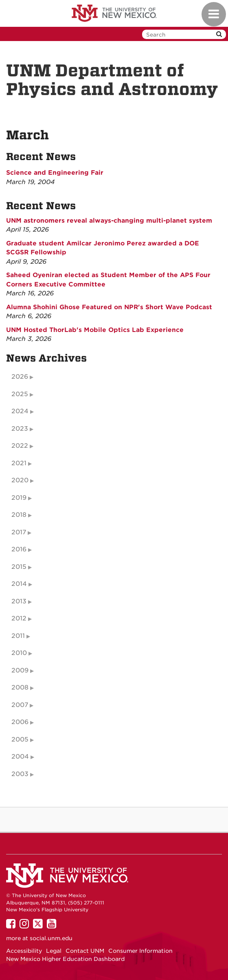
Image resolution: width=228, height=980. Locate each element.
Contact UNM (85, 951)
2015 (19, 567)
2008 (20, 687)
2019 (19, 498)
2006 (20, 722)
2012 (19, 618)
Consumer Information (140, 951)
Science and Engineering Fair (55, 173)
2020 (20, 480)
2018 (19, 515)
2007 (20, 705)
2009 (20, 670)
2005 (20, 739)
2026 (20, 377)
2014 (19, 584)
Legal (54, 951)
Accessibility (24, 951)
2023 (20, 429)
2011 (18, 636)
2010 (19, 653)
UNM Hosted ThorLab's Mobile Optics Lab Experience (95, 330)
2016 (19, 549)
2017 (19, 532)
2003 (20, 774)
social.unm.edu (51, 938)
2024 (20, 411)
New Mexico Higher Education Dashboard (65, 959)
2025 (20, 394)
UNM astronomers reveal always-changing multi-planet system (109, 221)
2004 (20, 757)
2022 (20, 446)
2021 (19, 463)
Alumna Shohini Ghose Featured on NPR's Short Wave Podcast (109, 307)
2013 (19, 601)
